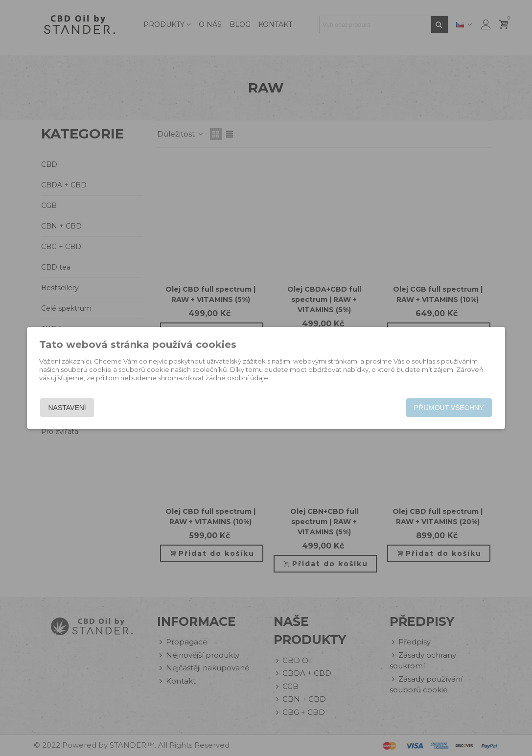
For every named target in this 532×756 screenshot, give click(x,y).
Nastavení (67, 408)
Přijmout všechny (449, 408)
